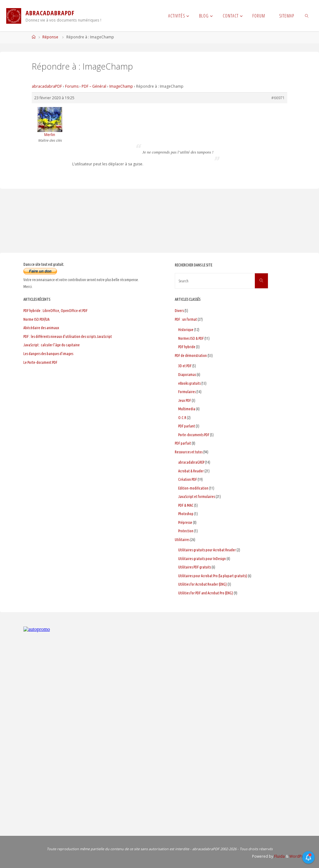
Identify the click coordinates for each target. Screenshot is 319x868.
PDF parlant (187, 426)
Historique (186, 330)
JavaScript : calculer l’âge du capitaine (52, 345)
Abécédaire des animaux (41, 328)
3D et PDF (185, 366)
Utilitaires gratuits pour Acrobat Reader (207, 550)
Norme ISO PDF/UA (36, 319)
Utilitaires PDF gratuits (195, 567)
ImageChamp (121, 86)
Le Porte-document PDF (40, 362)
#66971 (278, 98)
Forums (72, 86)
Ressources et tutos (189, 452)
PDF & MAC (186, 505)
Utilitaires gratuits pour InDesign (202, 559)
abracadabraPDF (47, 86)
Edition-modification (193, 488)
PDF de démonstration (191, 356)
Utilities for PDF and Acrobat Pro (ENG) (206, 593)
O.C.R (182, 418)
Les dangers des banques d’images (48, 354)
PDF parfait (183, 443)
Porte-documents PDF (194, 435)
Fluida (279, 856)
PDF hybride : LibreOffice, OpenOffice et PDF (55, 311)
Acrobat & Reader (191, 471)
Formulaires (187, 392)
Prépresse (185, 522)
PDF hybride (187, 347)
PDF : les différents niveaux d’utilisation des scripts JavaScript (68, 336)
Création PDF (188, 479)
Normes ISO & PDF (191, 338)
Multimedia (187, 409)
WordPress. (300, 856)
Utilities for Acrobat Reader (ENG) (202, 584)
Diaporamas (187, 375)
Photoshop (186, 514)
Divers (179, 311)
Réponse (50, 37)
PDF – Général (94, 86)
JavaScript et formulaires (197, 497)
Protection (186, 531)
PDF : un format (186, 319)
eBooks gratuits (189, 383)
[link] (307, 16)
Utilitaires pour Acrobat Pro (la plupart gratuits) (213, 576)
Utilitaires (182, 540)
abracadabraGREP (191, 462)
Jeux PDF (185, 400)
